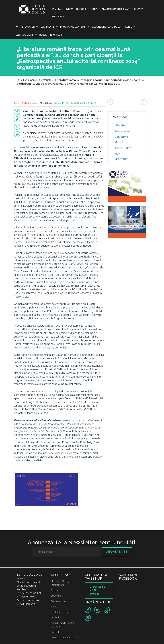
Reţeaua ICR (28, 27)
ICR (55, 103)
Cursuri (69, 9)
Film (117, 154)
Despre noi (81, 9)
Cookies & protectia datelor (65, 638)
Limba (56, 9)
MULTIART (121, 159)
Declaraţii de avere (61, 612)
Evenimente (48, 27)
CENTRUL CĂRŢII (24, 35)
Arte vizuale (122, 131)
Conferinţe (121, 137)
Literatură (91, 103)
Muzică (119, 142)
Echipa (55, 590)
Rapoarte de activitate (62, 601)
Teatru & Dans (123, 148)
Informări (56, 35)
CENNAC (63, 103)
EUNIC (129, 27)
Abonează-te (117, 552)
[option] (46, 490)
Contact (138, 9)
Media (94, 9)
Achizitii (55, 618)
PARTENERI (57, 16)
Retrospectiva (77, 103)
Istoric (54, 607)
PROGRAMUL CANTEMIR (73, 27)
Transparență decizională (116, 9)
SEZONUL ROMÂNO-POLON (107, 27)
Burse (43, 35)
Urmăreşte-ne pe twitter (98, 590)
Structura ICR (58, 596)
